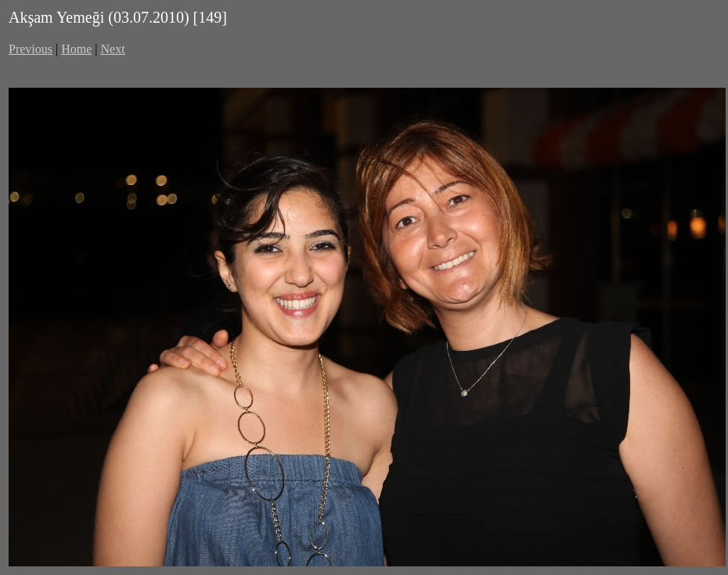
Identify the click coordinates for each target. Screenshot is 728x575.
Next (113, 49)
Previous (31, 49)
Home (76, 49)
